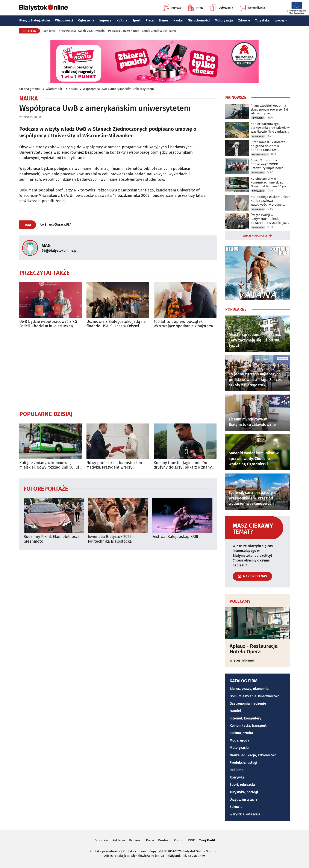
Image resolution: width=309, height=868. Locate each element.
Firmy (196, 8)
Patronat (135, 840)
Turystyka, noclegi (244, 792)
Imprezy (172, 8)
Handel (235, 711)
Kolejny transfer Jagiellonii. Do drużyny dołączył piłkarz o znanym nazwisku (184, 465)
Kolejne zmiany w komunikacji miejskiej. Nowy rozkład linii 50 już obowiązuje (49, 465)
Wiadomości (64, 20)
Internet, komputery (245, 718)
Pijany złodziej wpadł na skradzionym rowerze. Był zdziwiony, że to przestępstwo (269, 109)
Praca (150, 20)
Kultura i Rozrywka (261, 155)
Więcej (281, 20)
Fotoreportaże (46, 488)
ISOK (192, 840)
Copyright (156, 851)
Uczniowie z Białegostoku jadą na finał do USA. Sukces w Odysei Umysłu (116, 324)
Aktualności (258, 136)
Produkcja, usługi (243, 763)
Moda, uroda (239, 740)
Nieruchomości (199, 20)
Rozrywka (237, 777)
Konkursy (49, 31)
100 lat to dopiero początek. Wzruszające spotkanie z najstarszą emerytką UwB (185, 324)
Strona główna (30, 89)
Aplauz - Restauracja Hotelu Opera (254, 649)
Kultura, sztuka (241, 733)
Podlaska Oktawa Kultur (123, 31)
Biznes (164, 20)
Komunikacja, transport (248, 726)
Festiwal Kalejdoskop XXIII (175, 537)
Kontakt (164, 840)
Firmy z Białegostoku (35, 20)
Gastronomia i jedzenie (248, 703)
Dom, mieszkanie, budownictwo (254, 696)
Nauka (178, 20)
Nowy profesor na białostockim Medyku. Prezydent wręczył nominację (114, 465)
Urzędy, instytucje (244, 799)
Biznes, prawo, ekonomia (249, 689)
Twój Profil (207, 840)
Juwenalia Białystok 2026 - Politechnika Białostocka (111, 539)
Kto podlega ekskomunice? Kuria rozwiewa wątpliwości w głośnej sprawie (270, 201)
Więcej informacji (243, 660)
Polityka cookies (135, 851)
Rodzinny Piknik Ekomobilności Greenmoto (51, 539)
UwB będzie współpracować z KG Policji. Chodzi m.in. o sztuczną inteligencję (48, 324)
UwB (43, 225)
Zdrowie (244, 20)
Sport (136, 20)
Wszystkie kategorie (245, 814)
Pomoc (179, 840)
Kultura (122, 20)
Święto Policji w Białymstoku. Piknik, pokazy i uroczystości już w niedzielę (269, 219)
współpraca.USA (60, 225)
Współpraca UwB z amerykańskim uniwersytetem (118, 89)
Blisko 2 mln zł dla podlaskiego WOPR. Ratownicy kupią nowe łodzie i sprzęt (267, 164)
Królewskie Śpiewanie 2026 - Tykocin (82, 31)
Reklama (237, 770)
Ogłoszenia (222, 8)
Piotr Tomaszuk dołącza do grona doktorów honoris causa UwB (268, 146)
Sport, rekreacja (242, 785)
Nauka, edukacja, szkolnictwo (253, 755)
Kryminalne (258, 118)
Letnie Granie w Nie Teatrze (159, 31)
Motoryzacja (224, 20)
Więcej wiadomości (255, 236)
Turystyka (262, 20)
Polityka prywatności (105, 851)
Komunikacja (252, 8)
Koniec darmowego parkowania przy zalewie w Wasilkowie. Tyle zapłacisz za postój (270, 128)
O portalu (101, 840)
